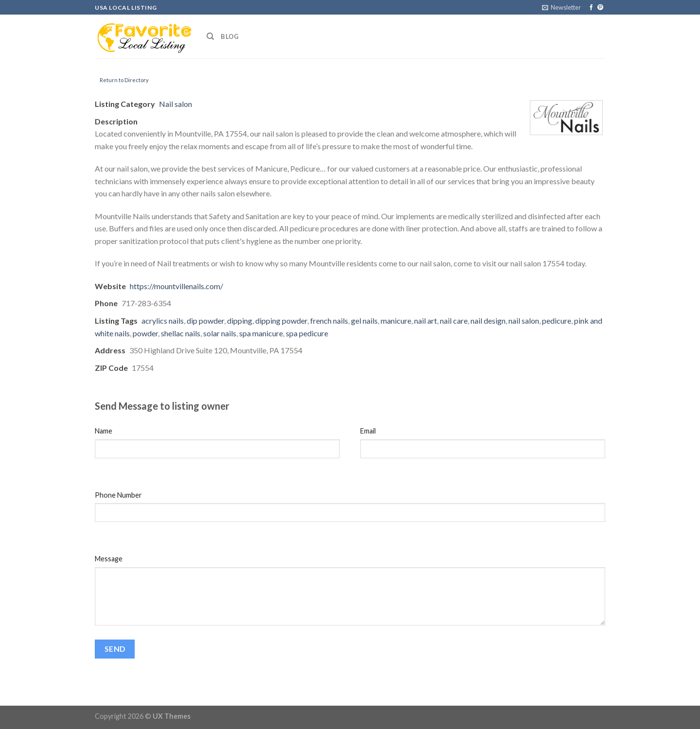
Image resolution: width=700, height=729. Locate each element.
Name (104, 431)
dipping (240, 321)
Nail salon (175, 104)
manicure (396, 321)
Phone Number (118, 495)
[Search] (210, 36)
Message (109, 559)
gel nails (364, 321)
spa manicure (261, 333)
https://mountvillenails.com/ (176, 286)
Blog (230, 36)
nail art (426, 321)
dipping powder (281, 321)
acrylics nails (163, 321)
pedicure (557, 321)
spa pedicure (307, 333)
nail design (488, 321)
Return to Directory (124, 80)
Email (368, 431)
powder (145, 333)
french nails (329, 321)
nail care (454, 321)
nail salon (524, 321)
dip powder (205, 321)
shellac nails (181, 333)
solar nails (220, 333)
